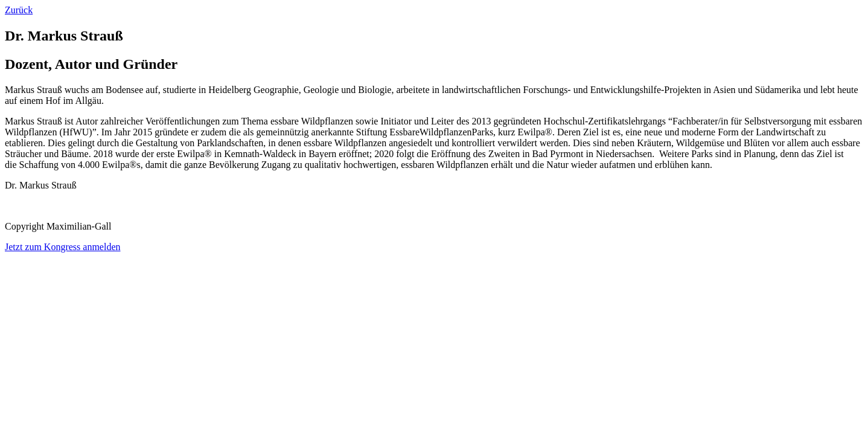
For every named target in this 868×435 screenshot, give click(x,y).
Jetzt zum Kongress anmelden (63, 247)
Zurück (19, 10)
